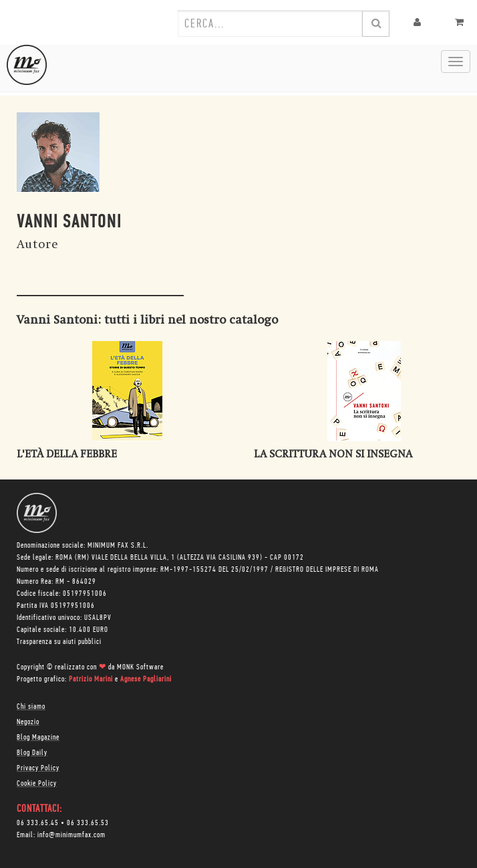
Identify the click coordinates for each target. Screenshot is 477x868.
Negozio (28, 722)
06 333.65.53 (88, 823)
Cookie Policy (37, 784)
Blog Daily (32, 753)
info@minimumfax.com (71, 835)
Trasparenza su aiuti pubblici (59, 642)
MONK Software (140, 667)
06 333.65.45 (38, 823)
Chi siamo (31, 707)
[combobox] (270, 23)
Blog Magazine (38, 738)
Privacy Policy (38, 768)
